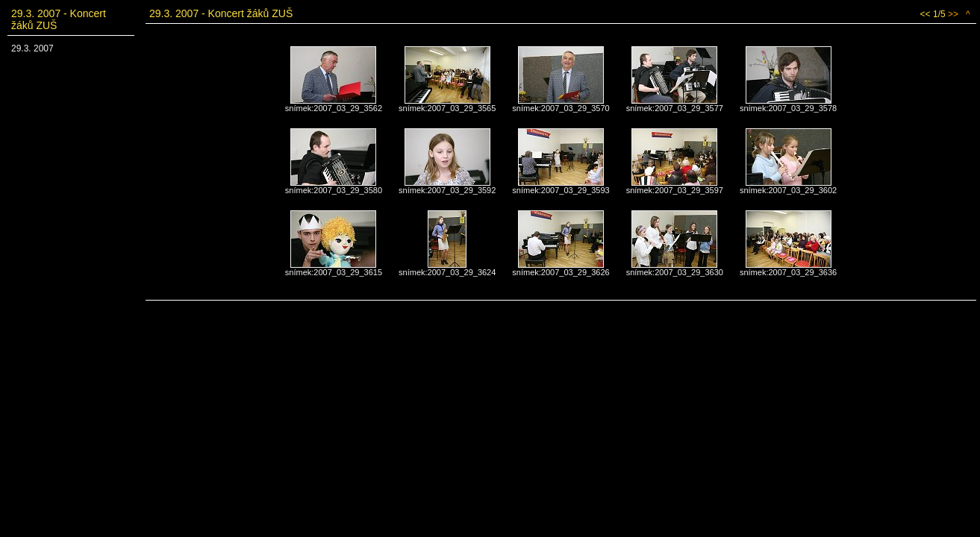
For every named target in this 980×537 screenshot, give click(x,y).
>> (953, 14)
